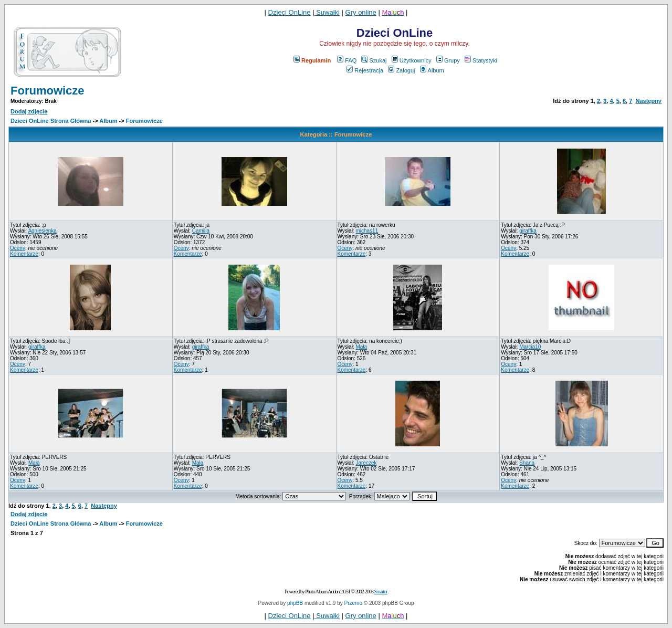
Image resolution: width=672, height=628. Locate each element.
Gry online (361, 12)
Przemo (353, 603)
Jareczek (366, 463)
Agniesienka (42, 231)
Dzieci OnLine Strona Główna (51, 121)
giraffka (528, 231)
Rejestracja (365, 70)
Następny (648, 101)
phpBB (295, 603)
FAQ (347, 60)
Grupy (448, 60)
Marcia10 (530, 347)
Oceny (18, 248)
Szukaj (374, 60)
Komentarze (24, 254)
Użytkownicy (412, 60)
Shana (527, 463)
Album (432, 70)
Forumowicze (48, 91)
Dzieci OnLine (290, 12)
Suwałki (327, 12)
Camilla (201, 231)
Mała (361, 347)
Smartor (380, 592)
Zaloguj (401, 70)
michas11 (367, 231)
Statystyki (481, 60)
